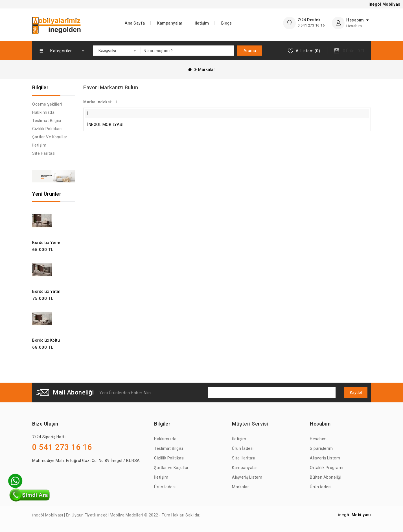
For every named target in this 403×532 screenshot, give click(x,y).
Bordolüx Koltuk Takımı (54, 340)
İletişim (202, 23)
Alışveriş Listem (247, 477)
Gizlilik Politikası (47, 129)
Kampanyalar (170, 23)
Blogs (227, 23)
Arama (250, 51)
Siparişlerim (321, 448)
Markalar (207, 69)
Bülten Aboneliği (326, 477)
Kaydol (356, 393)
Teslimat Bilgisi (47, 121)
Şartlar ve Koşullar (50, 137)
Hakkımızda (43, 112)
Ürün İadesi (165, 487)
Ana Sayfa (135, 23)
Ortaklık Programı (327, 468)
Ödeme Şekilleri (47, 104)
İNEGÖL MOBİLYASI (105, 125)
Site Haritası (44, 153)
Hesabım (318, 439)
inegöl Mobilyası (354, 515)
